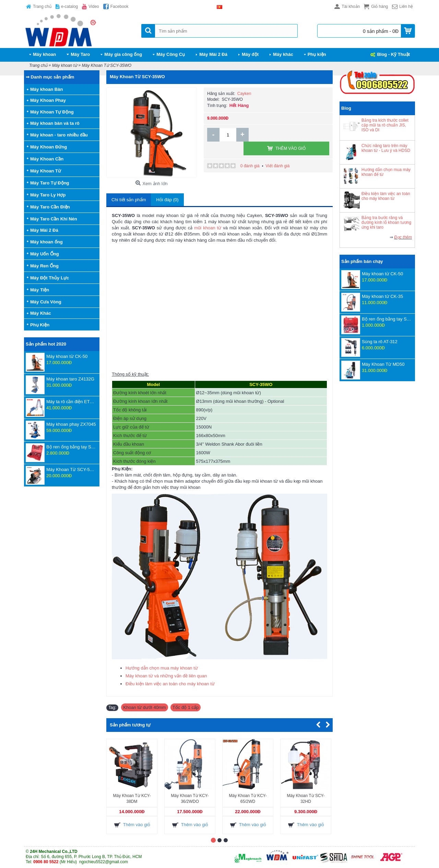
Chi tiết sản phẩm (129, 200)
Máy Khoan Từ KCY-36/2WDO (190, 799)
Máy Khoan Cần (47, 159)
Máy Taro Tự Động (50, 183)
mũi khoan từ (208, 228)
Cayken (244, 94)
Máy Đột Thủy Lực (50, 278)
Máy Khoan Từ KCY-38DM (132, 799)
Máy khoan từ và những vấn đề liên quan (166, 676)
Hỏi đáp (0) (167, 200)
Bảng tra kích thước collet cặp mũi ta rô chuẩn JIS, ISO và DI (385, 125)
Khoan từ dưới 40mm (144, 707)
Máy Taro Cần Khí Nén (54, 219)
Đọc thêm (403, 237)
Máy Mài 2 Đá (44, 230)
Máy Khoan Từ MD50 (383, 364)
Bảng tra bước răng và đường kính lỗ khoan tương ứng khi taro (386, 222)
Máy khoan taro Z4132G (70, 379)
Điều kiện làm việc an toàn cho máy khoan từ (386, 196)
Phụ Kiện (40, 325)
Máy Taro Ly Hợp (48, 195)
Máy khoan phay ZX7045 (71, 424)
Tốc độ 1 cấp (186, 707)
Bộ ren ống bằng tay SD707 (71, 447)
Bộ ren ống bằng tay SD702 (387, 319)
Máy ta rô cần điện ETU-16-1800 (71, 402)
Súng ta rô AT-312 (380, 342)
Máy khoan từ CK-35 (382, 296)
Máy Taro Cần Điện (50, 207)
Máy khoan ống (46, 242)
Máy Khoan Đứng (49, 147)
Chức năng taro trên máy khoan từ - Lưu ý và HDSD (386, 148)
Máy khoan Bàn (46, 89)
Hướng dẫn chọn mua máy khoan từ (162, 668)
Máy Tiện (40, 290)
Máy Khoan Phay (48, 100)
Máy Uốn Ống (45, 254)
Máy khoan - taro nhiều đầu (59, 135)
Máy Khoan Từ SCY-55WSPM (71, 469)
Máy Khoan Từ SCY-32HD (306, 799)
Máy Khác (41, 313)
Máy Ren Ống (44, 266)
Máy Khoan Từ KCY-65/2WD (248, 799)
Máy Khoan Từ (46, 171)
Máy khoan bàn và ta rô (55, 123)
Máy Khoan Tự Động (52, 112)
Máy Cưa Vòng (46, 302)
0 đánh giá (250, 152)
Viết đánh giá (277, 152)
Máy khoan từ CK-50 (67, 356)
